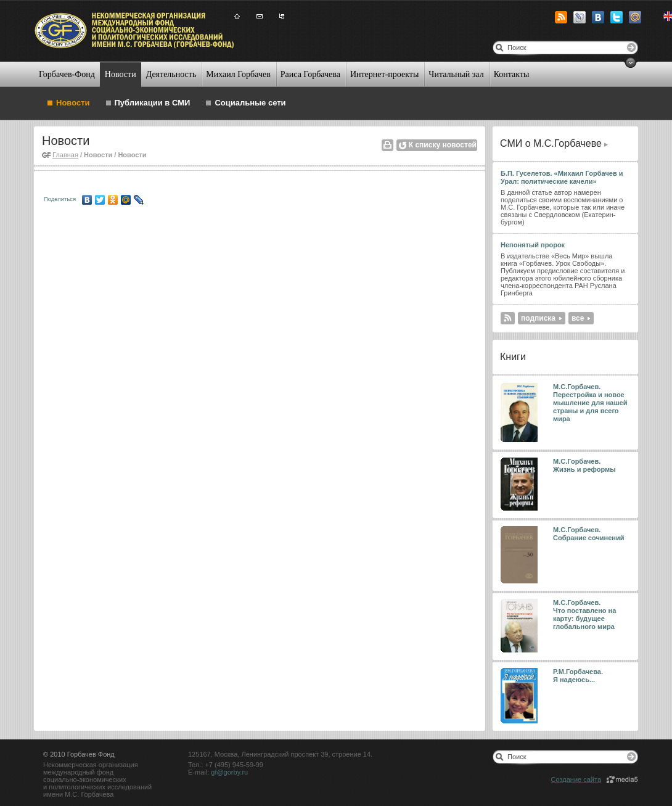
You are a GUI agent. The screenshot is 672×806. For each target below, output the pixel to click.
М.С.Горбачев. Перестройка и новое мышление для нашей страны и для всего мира (590, 403)
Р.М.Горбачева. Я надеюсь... (579, 676)
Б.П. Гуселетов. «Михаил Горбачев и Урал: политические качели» (562, 177)
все (578, 318)
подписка (538, 318)
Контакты (512, 74)
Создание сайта (576, 779)
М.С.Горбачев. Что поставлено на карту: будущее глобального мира (584, 615)
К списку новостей (443, 145)
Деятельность (171, 74)
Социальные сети (250, 103)
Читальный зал (456, 74)
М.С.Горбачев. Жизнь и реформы (584, 465)
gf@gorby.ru (229, 772)
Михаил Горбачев (238, 74)
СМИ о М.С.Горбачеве (551, 143)
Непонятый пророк (533, 245)
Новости (121, 74)
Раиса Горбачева (310, 74)
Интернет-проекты (384, 74)
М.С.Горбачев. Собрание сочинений (589, 534)
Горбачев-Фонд (67, 74)
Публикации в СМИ (153, 103)
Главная (65, 155)
